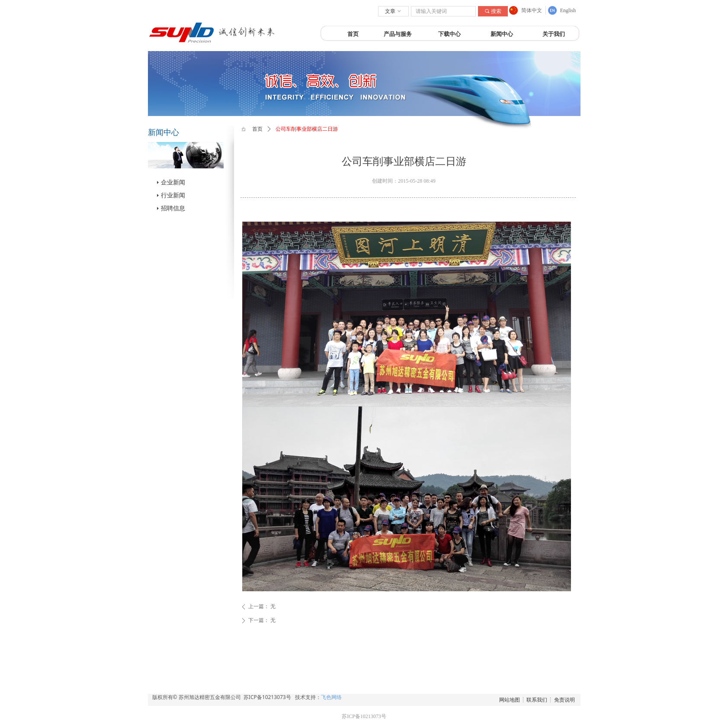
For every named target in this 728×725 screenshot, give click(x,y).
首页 (257, 129)
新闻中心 (502, 34)
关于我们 (554, 34)
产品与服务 (398, 34)
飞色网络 (331, 697)
